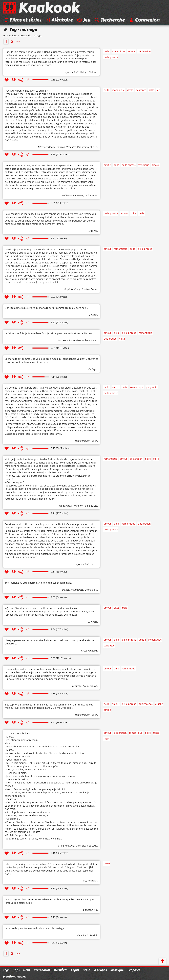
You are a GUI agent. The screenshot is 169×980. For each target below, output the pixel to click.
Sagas (75, 970)
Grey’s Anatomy (72, 290)
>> (18, 42)
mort (107, 739)
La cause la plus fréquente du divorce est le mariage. (35, 929)
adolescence (146, 704)
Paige (87, 506)
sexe (116, 608)
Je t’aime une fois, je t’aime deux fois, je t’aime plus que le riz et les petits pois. (49, 334)
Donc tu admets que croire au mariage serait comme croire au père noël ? (47, 308)
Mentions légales (14, 977)
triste (156, 733)
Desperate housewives (69, 341)
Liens (27, 970)
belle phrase (111, 58)
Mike (85, 341)
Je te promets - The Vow (70, 506)
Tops (16, 970)
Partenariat (42, 970)
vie (158, 90)
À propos (100, 970)
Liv (86, 196)
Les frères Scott (71, 72)
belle (107, 52)
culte (107, 90)
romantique (119, 52)
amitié (107, 165)
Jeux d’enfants (82, 441)
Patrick (93, 936)
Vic (96, 910)
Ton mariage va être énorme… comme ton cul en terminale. (38, 583)
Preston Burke (89, 290)
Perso (86, 970)
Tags (6, 970)
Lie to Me (92, 231)
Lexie (94, 846)
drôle (130, 90)
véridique (144, 165)
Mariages (92, 370)
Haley (83, 72)
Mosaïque (117, 970)
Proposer (134, 970)
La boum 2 (87, 910)
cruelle (159, 704)
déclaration (144, 52)
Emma (88, 590)
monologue (118, 90)
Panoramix (83, 147)
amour (132, 52)
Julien (94, 441)
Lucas (94, 564)
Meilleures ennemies (72, 196)
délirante (141, 90)
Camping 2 (83, 936)
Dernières (61, 970)
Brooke (93, 686)
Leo (95, 506)
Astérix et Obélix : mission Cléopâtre (57, 147)
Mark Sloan (82, 846)
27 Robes (92, 315)
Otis (95, 147)
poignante (152, 387)
